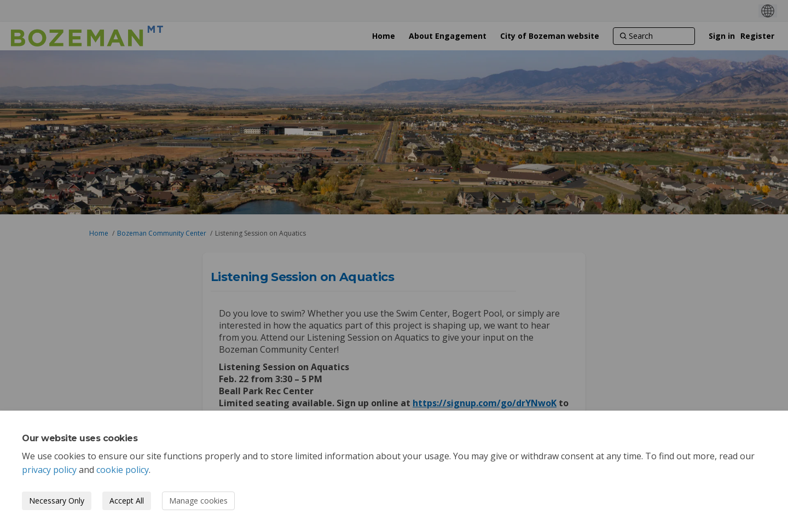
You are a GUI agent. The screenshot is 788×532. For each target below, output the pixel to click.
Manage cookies (198, 501)
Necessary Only (57, 501)
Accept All (127, 501)
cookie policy (123, 470)
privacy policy (49, 470)
